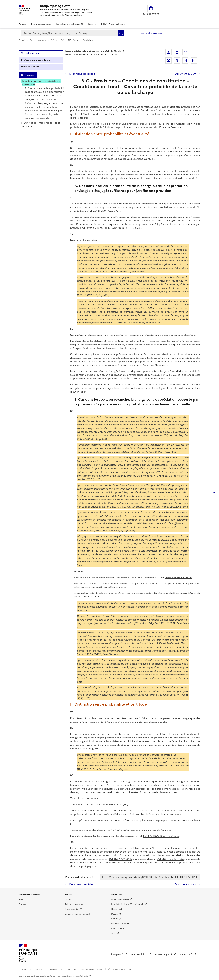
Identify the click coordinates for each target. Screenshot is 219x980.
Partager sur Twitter (177, 60)
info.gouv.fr (118, 954)
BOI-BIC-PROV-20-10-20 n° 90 (178, 577)
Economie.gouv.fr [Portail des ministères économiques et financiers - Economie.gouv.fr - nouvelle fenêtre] (119, 924)
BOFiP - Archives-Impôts (113, 24)
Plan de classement (38, 40)
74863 (161, 476)
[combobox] (70, 33)
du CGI (173, 375)
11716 (183, 695)
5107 (89, 295)
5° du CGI (94, 583)
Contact (22, 904)
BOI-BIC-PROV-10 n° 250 (170, 859)
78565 (123, 271)
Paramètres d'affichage (122, 969)
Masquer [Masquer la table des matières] (29, 75)
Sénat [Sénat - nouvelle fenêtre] (114, 933)
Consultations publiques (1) (70, 24)
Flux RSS (69, 899)
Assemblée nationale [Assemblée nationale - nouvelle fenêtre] (120, 899)
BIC (53, 40)
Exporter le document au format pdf (168, 52)
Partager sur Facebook (168, 60)
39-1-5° (161, 375)
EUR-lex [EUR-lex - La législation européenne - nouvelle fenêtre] (115, 919)
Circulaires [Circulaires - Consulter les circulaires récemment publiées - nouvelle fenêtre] (116, 909)
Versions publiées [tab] (30, 67)
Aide (21, 899)
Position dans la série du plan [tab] (36, 60)
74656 (121, 228)
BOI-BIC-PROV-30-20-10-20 (86, 597)
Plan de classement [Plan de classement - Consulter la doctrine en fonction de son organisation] (41, 24)
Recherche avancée (151, 33)
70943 (103, 531)
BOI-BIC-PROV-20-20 (121, 859)
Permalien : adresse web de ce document (185, 52)
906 (86, 769)
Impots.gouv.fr (118, 928)
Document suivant (186, 74)
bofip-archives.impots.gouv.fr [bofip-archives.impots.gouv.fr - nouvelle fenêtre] (78, 914)
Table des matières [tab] (31, 53)
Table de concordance (75, 904)
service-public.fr (139, 954)
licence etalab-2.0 (80, 976)
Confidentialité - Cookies (92, 969)
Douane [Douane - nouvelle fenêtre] (115, 914)
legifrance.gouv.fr (164, 954)
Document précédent (82, 74)
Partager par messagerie (194, 60)
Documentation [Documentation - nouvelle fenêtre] (72, 909)
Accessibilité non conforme (31, 969)
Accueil (23, 24)
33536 (152, 323)
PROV (61, 40)
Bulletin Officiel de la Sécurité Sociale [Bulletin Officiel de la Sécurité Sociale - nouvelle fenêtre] (128, 904)
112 (79, 769)
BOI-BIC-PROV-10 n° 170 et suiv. (161, 836)
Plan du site (72, 969)
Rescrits (92, 24)
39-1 (84, 583)
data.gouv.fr (187, 954)
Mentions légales (55, 969)
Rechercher (121, 33)
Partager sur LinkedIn (185, 60)
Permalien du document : (80, 877)
